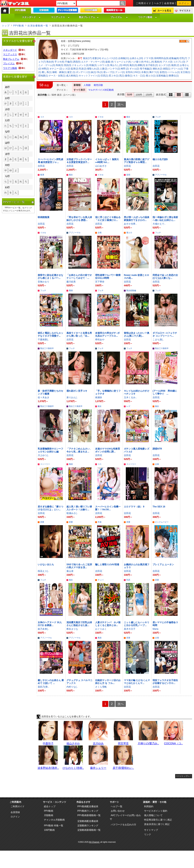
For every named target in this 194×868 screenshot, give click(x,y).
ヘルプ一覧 (117, 806)
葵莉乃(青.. (43, 687)
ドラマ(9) (149, 58)
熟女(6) (50, 62)
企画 (100, 233)
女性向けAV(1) (133, 72)
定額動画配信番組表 (88, 821)
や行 (7, 165)
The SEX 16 (159, 507)
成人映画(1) (72, 76)
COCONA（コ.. (173, 743)
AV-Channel (15, 3)
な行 (7, 132)
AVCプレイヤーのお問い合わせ (125, 817)
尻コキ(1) (114, 76)
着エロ (129, 233)
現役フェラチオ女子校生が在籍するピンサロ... (165, 682)
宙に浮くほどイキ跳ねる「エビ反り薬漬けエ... (108, 219)
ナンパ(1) (120, 72)
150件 (149, 95)
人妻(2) (104, 69)
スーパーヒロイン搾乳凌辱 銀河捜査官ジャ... (50, 161)
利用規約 (149, 806)
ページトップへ (183, 776)
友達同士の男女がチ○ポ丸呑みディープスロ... (107, 334)
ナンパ (101, 580)
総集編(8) (174, 58)
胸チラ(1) (154, 72)
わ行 (7, 187)
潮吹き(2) (157, 69)
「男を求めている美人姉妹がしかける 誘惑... (79, 219)
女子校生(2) (152, 65)
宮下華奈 (100, 282)
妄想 (128, 175)
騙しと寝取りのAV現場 (107, 565)
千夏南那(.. (43, 340)
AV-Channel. (94, 842)
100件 (139, 95)
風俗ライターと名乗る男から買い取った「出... (79, 334)
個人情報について (153, 815)
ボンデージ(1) (83, 72)
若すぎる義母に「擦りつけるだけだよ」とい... (50, 508)
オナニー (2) (56, 69)
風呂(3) (133, 65)
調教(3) (141, 65)
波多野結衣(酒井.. (48, 768)
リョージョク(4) (122, 62)
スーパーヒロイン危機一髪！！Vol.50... (108, 508)
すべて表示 (79, 90)
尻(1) (122, 76)
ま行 (7, 154)
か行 (7, 98)
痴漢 (42, 175)
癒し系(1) (47, 72)
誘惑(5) (77, 62)
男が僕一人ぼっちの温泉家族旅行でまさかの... (137, 219)
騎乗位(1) (174, 76)
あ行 (7, 87)
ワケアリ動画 (148, 17)
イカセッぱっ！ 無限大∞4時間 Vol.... (107, 161)
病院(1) (167, 69)
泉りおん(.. (72, 397)
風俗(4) (158, 62)
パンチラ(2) (114, 69)
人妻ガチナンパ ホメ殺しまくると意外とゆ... (108, 624)
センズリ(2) (165, 65)
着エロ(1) (151, 76)
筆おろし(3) (116, 65)
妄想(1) (163, 72)
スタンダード (31, 17)
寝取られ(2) (93, 69)
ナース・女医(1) (57, 76)
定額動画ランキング (88, 826)
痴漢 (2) (175, 65)
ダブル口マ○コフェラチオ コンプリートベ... (165, 334)
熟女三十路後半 (47, 406)
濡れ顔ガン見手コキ (77, 391)
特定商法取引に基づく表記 (158, 820)
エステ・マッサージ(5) (93, 62)
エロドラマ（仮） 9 (134, 507)
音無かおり (44, 282)
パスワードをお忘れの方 (123, 825)
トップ (6, 26)
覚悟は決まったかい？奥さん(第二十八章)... (137, 334)
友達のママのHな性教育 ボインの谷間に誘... (109, 450)
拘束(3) (59, 65)
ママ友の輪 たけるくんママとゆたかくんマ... (137, 682)
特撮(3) (93, 65)
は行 (7, 143)
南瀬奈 (99, 397)
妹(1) (94, 72)
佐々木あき (44, 397)
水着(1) (145, 72)
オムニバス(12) (110, 58)
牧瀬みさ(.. (72, 513)
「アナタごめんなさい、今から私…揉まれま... (79, 450)
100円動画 (49, 830)
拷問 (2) (125, 69)
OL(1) (100, 72)
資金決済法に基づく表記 (157, 824)
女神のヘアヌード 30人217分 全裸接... (50, 624)
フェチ (158, 117)
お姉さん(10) (136, 58)
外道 (100, 522)
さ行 (7, 109)
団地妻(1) (43, 76)
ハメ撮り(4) (137, 62)
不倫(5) (69, 62)
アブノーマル (161, 175)
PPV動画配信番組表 (88, 806)
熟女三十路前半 (47, 348)
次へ (121, 104)
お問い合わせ (118, 811)
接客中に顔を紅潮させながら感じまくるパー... (50, 277)
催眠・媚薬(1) (59, 72)
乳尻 (128, 580)
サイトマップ (151, 830)
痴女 (128, 117)
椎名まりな (72, 629)
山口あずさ (101, 166)
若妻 (42, 522)
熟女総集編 (131, 290)
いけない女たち (46, 565)
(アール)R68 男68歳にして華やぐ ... (165, 392)
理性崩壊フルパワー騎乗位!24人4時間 (108, 277)
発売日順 (98, 85)
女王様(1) (185, 72)
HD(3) (126, 65)
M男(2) (45, 69)
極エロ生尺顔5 (160, 159)
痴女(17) (87, 58)
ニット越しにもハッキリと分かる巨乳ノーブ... (137, 624)
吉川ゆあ (98, 743)
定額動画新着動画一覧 (89, 830)
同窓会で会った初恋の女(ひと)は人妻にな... (165, 277)
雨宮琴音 (123, 743)
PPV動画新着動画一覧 (89, 815)
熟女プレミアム (89, 17)
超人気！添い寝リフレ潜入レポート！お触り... (79, 508)
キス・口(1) (139, 76)
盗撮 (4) (109, 62)
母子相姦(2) (146, 69)
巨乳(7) (183, 58)
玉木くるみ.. (130, 397)
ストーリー (45, 464)
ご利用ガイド (144, 3)
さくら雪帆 (101, 687)
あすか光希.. (130, 224)
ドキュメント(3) (80, 65)
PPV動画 (19, 26)
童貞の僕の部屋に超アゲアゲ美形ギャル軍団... (137, 161)
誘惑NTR (157, 449)
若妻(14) (97, 58)
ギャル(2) (134, 69)
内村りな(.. (72, 687)
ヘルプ (158, 3)
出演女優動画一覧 (38, 26)
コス (42, 117)
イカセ (101, 117)
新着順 (77, 85)
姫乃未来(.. (43, 629)
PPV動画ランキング (88, 811)
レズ (128, 406)
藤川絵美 (71, 282)
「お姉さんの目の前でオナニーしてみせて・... (79, 277)
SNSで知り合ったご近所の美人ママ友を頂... (79, 566)
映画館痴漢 (44, 217)
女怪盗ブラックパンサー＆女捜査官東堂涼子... (79, 161)
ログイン (184, 3)
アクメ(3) (168, 62)
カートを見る (164, 11)
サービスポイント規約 (156, 811)
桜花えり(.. (43, 571)
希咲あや (100, 340)
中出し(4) (149, 62)
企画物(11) (124, 58)
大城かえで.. (159, 224)
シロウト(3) (103, 65)
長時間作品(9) (161, 58)
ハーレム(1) (174, 72)
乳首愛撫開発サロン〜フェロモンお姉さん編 (50, 450)
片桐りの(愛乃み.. (148, 743)
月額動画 (49, 815)
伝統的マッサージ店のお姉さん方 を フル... (108, 682)
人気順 (87, 85)
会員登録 (169, 3)
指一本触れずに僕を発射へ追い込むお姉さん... (165, 219)
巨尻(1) (105, 76)
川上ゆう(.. (43, 455)
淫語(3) (68, 65)
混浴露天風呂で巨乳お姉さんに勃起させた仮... (79, 624)
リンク (148, 834)
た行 (7, 120)
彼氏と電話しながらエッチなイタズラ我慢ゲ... (50, 334)
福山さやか (73, 743)
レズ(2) (67, 69)
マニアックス (60, 17)
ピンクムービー (162, 522)
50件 (130, 95)
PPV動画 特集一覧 (53, 826)
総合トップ (50, 806)
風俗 (71, 290)
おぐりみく (101, 629)
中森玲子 (48, 743)
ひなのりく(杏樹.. (73, 768)
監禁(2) (75, 69)
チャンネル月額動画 (54, 820)
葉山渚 (70, 571)
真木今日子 (130, 629)
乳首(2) (83, 69)
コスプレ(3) (179, 62)
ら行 (7, 176)
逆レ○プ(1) (109, 72)
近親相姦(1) (162, 76)
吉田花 (41, 166)
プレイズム (119, 17)
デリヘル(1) (177, 69)
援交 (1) (71, 72)
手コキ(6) (59, 62)
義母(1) (129, 76)
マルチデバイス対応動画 (101, 90)
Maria (155, 629)
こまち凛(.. (158, 340)
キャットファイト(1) (89, 76)
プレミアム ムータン (163, 565)
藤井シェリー (98, 768)
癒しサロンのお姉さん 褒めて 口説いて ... (51, 682)
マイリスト (185, 11)
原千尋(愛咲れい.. (123, 768)
